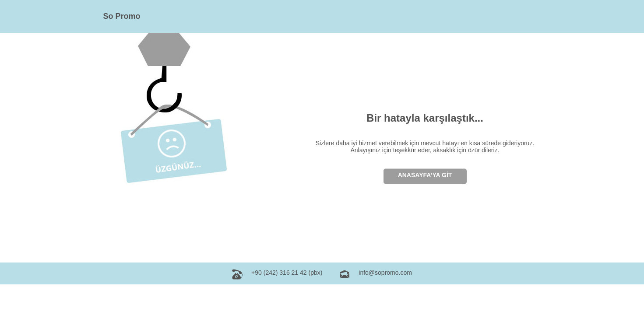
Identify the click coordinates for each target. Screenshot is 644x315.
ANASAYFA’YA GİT (425, 175)
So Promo (122, 16)
